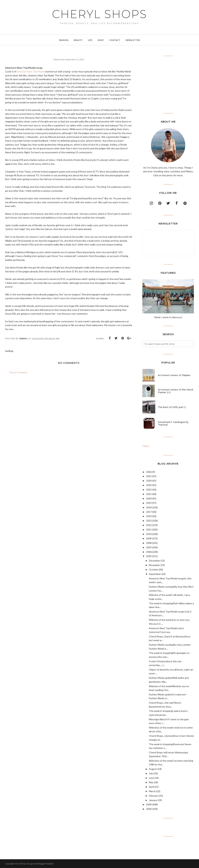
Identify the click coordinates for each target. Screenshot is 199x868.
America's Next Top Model (30, 71)
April (151, 787)
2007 (149, 547)
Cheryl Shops (99, 14)
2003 (149, 809)
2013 (149, 521)
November (154, 565)
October (154, 569)
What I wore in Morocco (168, 317)
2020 (149, 498)
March (152, 791)
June (151, 778)
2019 (149, 503)
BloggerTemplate (46, 864)
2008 (149, 543)
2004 (149, 804)
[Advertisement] (168, 85)
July (151, 773)
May (151, 782)
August (153, 769)
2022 (149, 490)
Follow (146, 446)
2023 (149, 485)
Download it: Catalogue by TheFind (173, 423)
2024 (149, 481)
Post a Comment (18, 372)
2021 (149, 494)
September (155, 574)
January (153, 800)
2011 (149, 530)
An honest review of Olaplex (174, 375)
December (154, 561)
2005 (149, 556)
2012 (149, 525)
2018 (149, 507)
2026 (149, 472)
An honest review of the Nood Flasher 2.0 (175, 391)
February (154, 796)
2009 (149, 538)
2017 (149, 512)
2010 (149, 534)
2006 (149, 552)
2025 (149, 476)
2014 (149, 516)
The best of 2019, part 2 (172, 407)
